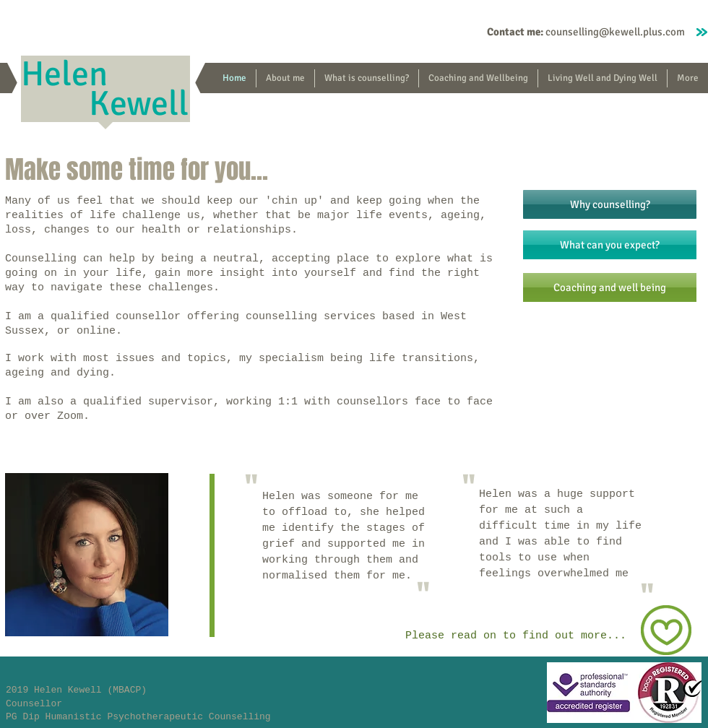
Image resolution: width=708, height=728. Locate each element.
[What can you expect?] (610, 245)
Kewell (139, 104)
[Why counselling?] (610, 204)
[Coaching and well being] (610, 287)
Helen (68, 74)
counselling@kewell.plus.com (615, 32)
